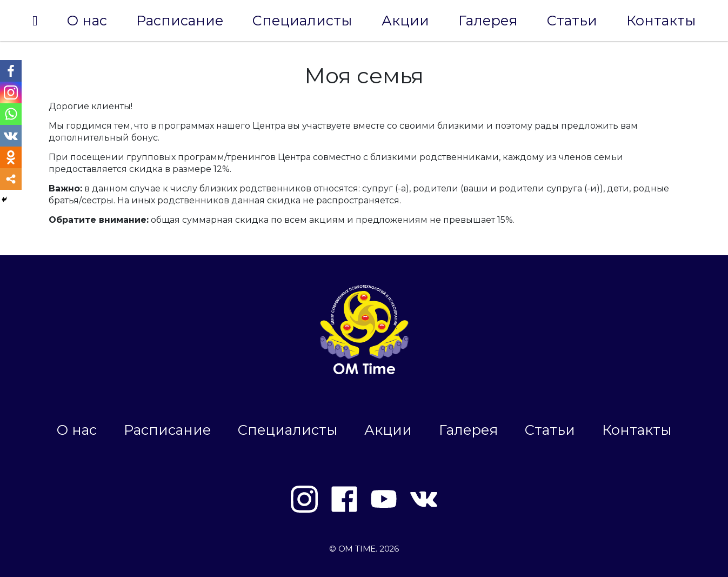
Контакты (661, 20)
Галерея (488, 20)
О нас (87, 20)
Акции (405, 20)
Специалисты (302, 20)
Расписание (180, 20)
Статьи (572, 20)
